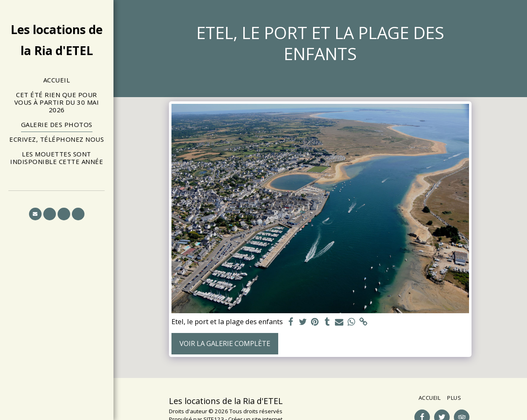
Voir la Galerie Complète (225, 343)
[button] (35, 214)
